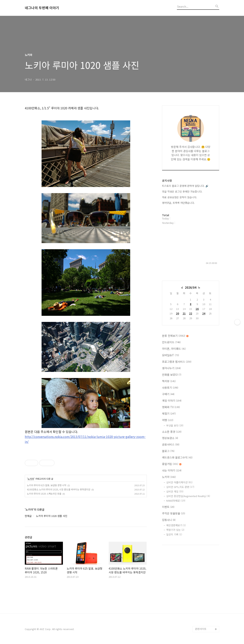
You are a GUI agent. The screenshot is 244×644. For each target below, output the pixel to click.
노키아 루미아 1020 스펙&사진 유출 (44, 494)
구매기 (168, 394)
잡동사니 (169, 520)
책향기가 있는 (175, 530)
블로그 (168, 451)
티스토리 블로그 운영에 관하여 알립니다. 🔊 (185, 186)
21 (184, 313)
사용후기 (170, 388)
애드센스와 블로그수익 (177, 457)
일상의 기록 (174, 534)
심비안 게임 (175, 491)
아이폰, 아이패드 (174, 349)
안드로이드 (171, 342)
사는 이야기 (172, 470)
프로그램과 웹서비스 (177, 362)
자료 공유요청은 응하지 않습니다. (180, 197)
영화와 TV (171, 407)
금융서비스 (171, 444)
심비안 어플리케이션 (179, 482)
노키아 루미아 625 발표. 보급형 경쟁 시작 (47, 485)
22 (191, 313)
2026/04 (191, 287)
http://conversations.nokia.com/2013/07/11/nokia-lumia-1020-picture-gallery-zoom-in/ (85, 439)
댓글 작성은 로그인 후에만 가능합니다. (182, 191)
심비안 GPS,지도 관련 (180, 487)
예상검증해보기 (176, 525)
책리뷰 (169, 381)
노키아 (31, 479)
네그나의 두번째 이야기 (42, 8)
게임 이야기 (172, 401)
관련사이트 (201, 629)
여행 (168, 420)
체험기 (169, 413)
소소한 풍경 (172, 432)
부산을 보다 (175, 425)
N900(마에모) (176, 501)
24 (204, 313)
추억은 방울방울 (174, 513)
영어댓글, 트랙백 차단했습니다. (178, 203)
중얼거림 (172, 464)
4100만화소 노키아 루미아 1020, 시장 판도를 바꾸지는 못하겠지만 (59, 489)
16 (197, 309)
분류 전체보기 (175, 336)
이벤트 (168, 507)
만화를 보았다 (172, 375)
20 (177, 313)
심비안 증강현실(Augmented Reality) (188, 496)
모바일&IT (171, 355)
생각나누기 (171, 368)
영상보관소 (170, 438)
